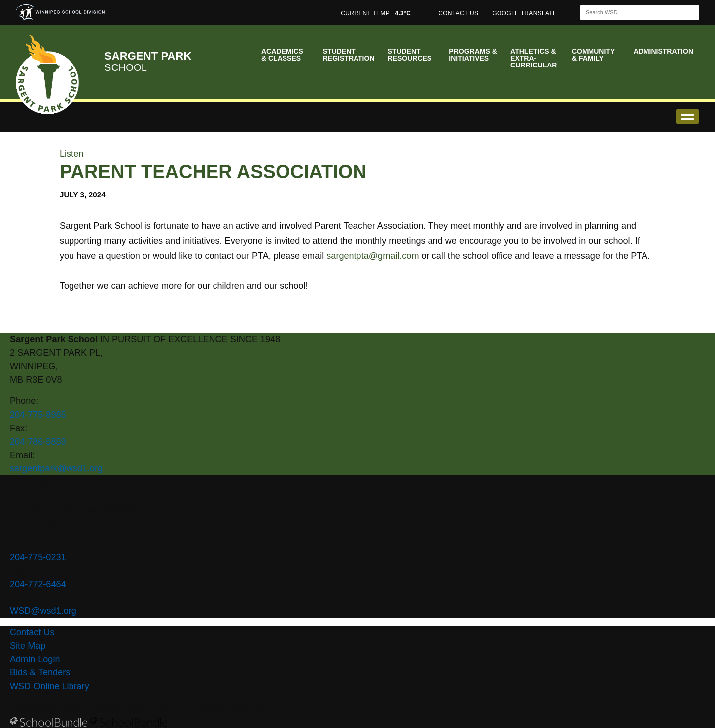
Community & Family (593, 55)
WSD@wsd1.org (43, 611)
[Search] (631, 13)
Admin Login (35, 659)
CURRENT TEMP (376, 13)
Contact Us (32, 632)
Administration (663, 51)
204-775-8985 (38, 415)
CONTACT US (458, 13)
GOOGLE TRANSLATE (525, 13)
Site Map (28, 646)
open (687, 116)
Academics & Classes (282, 55)
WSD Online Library (50, 686)
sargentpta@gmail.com (372, 256)
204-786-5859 (38, 442)
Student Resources (410, 55)
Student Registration (349, 55)
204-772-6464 (38, 584)
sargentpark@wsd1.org (56, 468)
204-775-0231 (38, 557)
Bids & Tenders (40, 672)
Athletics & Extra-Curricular (534, 58)
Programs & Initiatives (473, 55)
